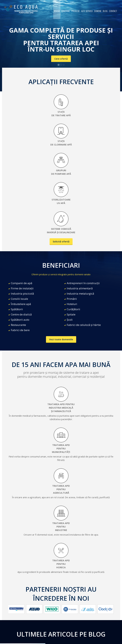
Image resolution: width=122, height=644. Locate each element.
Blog (105, 11)
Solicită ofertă (61, 241)
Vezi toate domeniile (61, 339)
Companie (66, 11)
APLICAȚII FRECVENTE (61, 82)
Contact (113, 11)
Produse (76, 11)
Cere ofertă (61, 59)
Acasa (57, 11)
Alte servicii (87, 11)
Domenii (98, 11)
